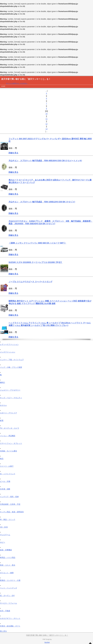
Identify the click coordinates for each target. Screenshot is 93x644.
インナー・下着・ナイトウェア (12, 360)
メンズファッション (8, 352)
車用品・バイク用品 (8, 558)
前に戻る (3, 631)
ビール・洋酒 (5, 481)
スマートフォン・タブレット (11, 443)
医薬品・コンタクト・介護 (10, 580)
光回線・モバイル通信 (8, 451)
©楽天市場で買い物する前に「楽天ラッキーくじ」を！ (47, 635)
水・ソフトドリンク (8, 474)
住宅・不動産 (5, 611)
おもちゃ (3, 405)
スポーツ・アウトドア (8, 413)
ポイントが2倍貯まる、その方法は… (17, 83)
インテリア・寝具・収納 (9, 497)
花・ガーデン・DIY (7, 596)
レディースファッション (9, 344)
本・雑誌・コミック (8, 519)
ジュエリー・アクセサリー (10, 390)
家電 (2, 421)
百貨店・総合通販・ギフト (10, 626)
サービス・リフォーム (8, 603)
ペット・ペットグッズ (8, 588)
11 (46, 119)
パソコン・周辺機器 (8, 436)
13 (46, 129)
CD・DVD (4, 527)
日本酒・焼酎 (5, 489)
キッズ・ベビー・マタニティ (11, 398)
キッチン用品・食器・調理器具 (12, 512)
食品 (2, 459)
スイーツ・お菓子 (7, 466)
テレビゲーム (5, 535)
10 (46, 114)
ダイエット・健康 (7, 573)
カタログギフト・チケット (10, 618)
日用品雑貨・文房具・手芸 (10, 504)
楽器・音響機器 (6, 550)
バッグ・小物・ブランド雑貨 (11, 367)
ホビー (3, 542)
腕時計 (3, 382)
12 (46, 124)
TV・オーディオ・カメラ (10, 428)
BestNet (47, 642)
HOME (3, 86)
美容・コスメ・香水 (8, 565)
